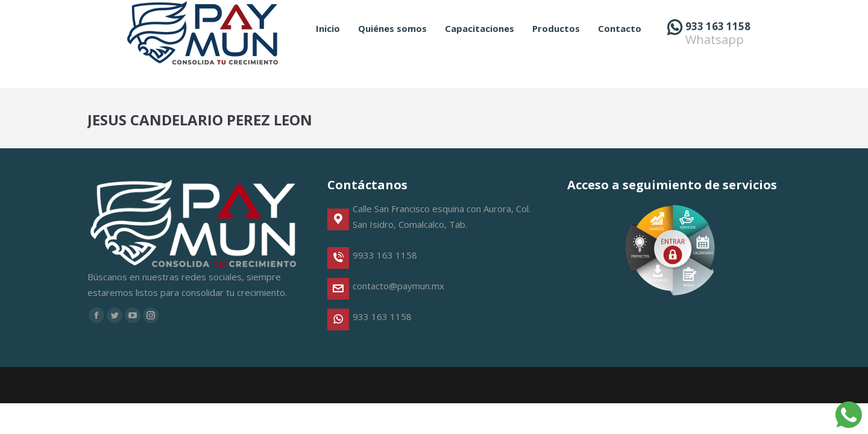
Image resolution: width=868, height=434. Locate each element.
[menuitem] (328, 50)
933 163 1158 (718, 48)
